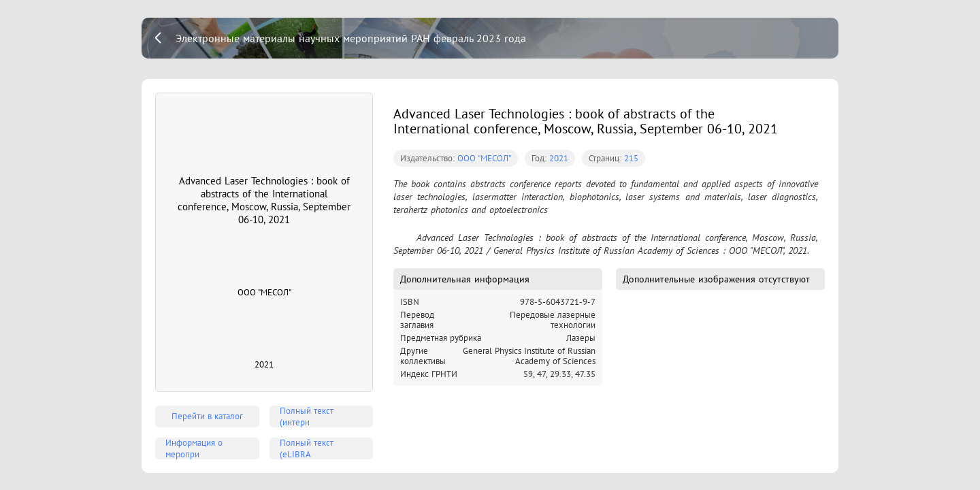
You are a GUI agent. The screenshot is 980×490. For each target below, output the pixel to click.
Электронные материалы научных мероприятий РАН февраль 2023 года (351, 38)
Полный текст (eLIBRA (307, 448)
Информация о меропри (194, 448)
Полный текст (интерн (307, 416)
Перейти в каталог (207, 416)
